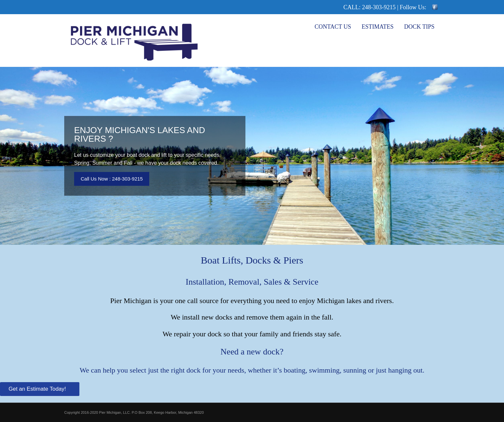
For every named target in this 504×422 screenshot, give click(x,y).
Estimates (378, 27)
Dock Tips (419, 27)
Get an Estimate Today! (38, 389)
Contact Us (333, 27)
